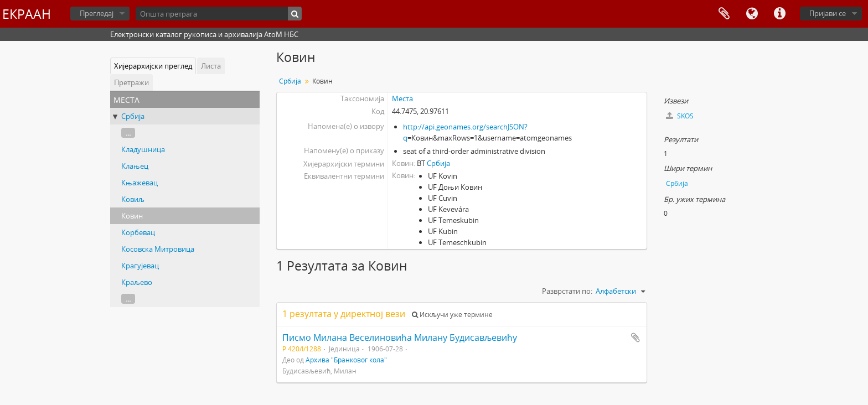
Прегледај (97, 13)
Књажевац (139, 183)
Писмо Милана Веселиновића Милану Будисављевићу (400, 337)
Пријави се (828, 13)
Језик (752, 14)
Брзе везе (779, 14)
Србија (133, 116)
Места (402, 98)
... (128, 133)
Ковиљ (133, 199)
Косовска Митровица (158, 249)
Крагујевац (140, 266)
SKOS (680, 116)
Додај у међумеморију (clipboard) (635, 337)
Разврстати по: (567, 291)
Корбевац (138, 232)
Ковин (132, 216)
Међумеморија (724, 14)
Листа (211, 66)
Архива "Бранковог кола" (346, 360)
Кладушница (143, 149)
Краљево (137, 282)
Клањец (135, 166)
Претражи (131, 82)
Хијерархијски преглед (153, 66)
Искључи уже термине (452, 315)
